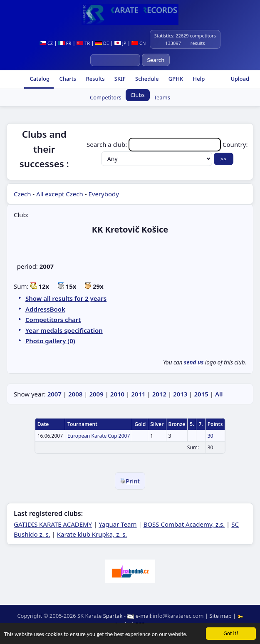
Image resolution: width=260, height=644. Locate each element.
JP (120, 43)
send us (194, 362)
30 (210, 436)
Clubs (138, 95)
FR (65, 43)
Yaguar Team (118, 524)
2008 (75, 394)
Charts (67, 79)
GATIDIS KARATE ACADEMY (53, 524)
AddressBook (45, 309)
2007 (54, 394)
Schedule (146, 79)
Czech (22, 194)
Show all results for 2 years (66, 298)
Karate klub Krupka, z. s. (92, 534)
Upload (240, 79)
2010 (117, 394)
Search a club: (155, 144)
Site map (220, 616)
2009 (96, 394)
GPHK (175, 79)
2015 (201, 394)
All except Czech (60, 194)
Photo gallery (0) (50, 341)
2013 (180, 394)
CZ (46, 43)
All (219, 394)
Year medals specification (64, 330)
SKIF (119, 79)
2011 (138, 394)
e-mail (144, 616)
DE (102, 43)
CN (139, 43)
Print (130, 481)
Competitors (106, 97)
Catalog (39, 79)
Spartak (113, 616)
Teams (162, 97)
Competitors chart (53, 320)
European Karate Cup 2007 (99, 436)
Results (94, 79)
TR (83, 43)
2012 (159, 394)
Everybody (103, 194)
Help (198, 79)
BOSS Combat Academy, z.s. (184, 524)
